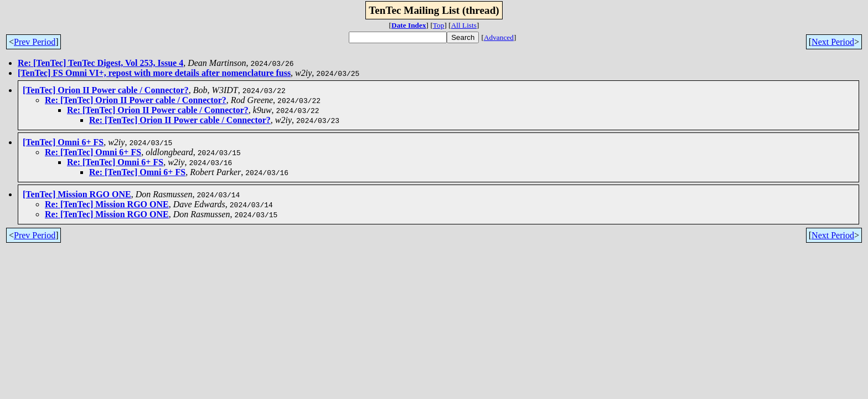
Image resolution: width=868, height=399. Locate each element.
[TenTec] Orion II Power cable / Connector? (106, 90)
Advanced (499, 37)
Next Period (833, 42)
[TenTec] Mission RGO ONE (77, 194)
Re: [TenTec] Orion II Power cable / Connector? (136, 100)
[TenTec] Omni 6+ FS (63, 142)
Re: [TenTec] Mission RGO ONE (107, 204)
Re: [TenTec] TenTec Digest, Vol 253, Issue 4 (100, 63)
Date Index (409, 25)
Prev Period (35, 42)
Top (439, 25)
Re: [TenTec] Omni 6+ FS (93, 152)
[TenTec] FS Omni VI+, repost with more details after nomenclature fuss (154, 73)
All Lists (464, 25)
